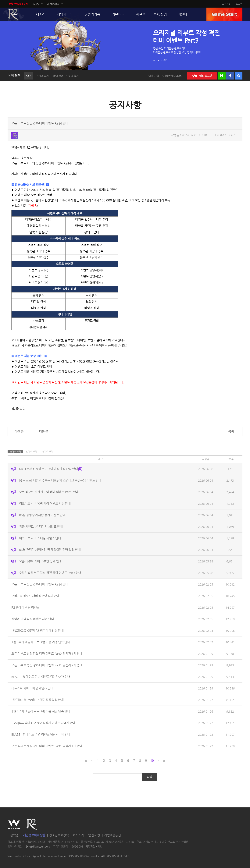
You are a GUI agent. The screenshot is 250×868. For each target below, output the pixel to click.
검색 (149, 777)
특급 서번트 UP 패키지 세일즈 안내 (41, 527)
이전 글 (19, 432)
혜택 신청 (58, 76)
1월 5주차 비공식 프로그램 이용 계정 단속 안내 (41, 642)
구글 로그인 (239, 76)
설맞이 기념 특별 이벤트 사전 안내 (33, 619)
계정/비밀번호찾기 (173, 76)
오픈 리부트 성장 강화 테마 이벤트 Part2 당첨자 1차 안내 (47, 654)
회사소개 (78, 835)
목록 (231, 432)
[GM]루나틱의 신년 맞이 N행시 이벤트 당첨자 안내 (43, 723)
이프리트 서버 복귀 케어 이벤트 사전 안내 (45, 503)
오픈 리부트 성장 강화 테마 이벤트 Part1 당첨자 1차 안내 (47, 746)
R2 (13, 14)
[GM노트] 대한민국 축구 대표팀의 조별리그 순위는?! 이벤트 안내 (60, 480)
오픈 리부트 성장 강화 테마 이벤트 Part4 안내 (40, 584)
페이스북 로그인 (230, 76)
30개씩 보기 (31, 452)
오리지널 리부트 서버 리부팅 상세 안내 (35, 596)
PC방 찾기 (73, 76)
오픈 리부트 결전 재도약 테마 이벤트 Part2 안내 (49, 492)
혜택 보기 (43, 76)
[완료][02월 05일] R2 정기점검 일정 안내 (37, 631)
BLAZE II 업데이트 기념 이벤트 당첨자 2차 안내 (41, 677)
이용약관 (13, 835)
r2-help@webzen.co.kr (38, 847)
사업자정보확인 (94, 847)
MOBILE (54, 4)
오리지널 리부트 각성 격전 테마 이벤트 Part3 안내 (50, 573)
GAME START (224, 14)
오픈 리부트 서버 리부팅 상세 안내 (40, 561)
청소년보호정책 (59, 835)
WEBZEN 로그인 (202, 76)
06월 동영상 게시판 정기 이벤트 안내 (42, 515)
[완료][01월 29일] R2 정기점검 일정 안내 (37, 700)
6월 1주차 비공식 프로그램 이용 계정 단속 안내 (51, 469)
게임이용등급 (112, 835)
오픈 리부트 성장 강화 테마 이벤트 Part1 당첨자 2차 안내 (47, 665)
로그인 (239, 4)
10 (152, 761)
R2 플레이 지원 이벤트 (25, 607)
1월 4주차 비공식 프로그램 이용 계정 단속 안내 (41, 711)
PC (38, 4)
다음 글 (44, 432)
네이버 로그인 (222, 76)
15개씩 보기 (15, 452)
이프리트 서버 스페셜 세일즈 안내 (40, 538)
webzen (18, 4)
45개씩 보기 (47, 452)
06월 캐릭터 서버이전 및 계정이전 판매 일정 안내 (50, 550)
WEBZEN (14, 824)
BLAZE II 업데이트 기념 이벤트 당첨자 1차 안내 (41, 734)
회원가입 (226, 4)
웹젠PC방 (94, 835)
